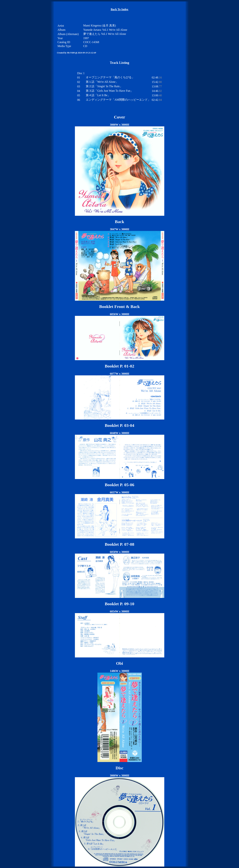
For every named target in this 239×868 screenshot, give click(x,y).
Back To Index (119, 9)
